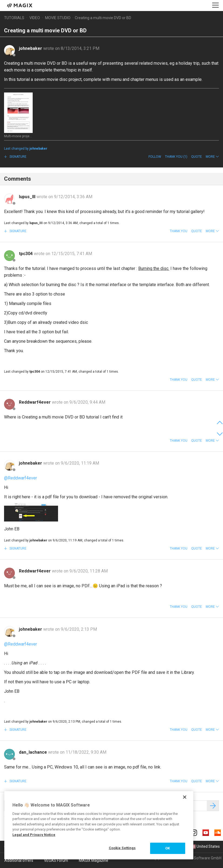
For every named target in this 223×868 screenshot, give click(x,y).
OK (168, 848)
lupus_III (28, 197)
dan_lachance (33, 752)
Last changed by (26, 149)
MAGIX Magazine (94, 860)
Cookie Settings (122, 848)
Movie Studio (58, 18)
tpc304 (26, 254)
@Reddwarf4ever (21, 478)
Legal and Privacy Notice (34, 835)
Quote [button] (197, 157)
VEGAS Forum (56, 860)
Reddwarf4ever (35, 402)
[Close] (185, 797)
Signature (18, 157)
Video (35, 18)
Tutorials (14, 18)
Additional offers (19, 860)
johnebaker (31, 48)
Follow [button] (155, 157)
